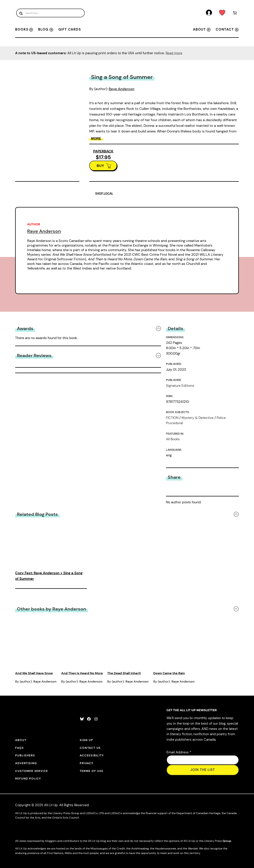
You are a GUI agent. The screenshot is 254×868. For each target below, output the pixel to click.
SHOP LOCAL (104, 193)
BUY (100, 166)
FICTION (172, 418)
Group (227, 841)
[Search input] (50, 13)
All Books (173, 439)
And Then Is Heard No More (82, 673)
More (96, 138)
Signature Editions (180, 386)
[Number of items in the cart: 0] (235, 14)
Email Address (179, 752)
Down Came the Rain (169, 673)
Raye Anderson (122, 89)
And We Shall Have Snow (34, 673)
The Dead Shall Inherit (124, 673)
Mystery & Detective (198, 418)
